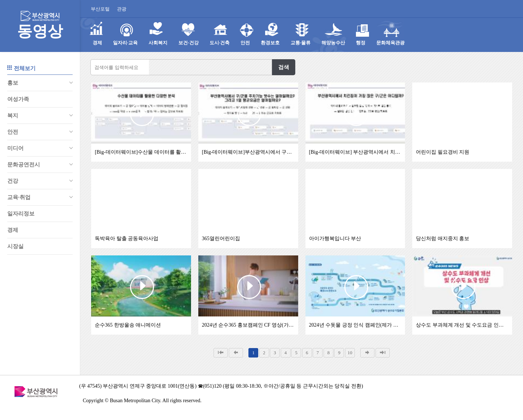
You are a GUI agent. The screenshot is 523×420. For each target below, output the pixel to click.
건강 (40, 181)
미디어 (40, 148)
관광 (122, 9)
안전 (40, 132)
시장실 (15, 246)
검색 (284, 67)
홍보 (40, 83)
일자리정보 (21, 214)
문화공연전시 (40, 165)
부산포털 (100, 9)
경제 (13, 230)
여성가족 (18, 99)
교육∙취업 (40, 197)
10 (350, 353)
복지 (40, 116)
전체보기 (21, 68)
